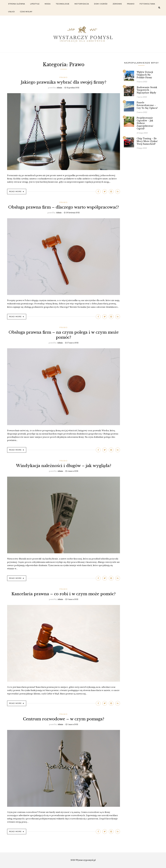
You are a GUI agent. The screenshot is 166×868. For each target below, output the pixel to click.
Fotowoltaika (147, 4)
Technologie (63, 4)
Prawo (131, 4)
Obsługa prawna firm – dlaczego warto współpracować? (64, 207)
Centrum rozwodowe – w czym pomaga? (64, 719)
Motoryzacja (82, 4)
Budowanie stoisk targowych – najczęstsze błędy (147, 90)
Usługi (11, 12)
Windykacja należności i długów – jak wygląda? (64, 466)
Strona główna (17, 4)
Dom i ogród (101, 4)
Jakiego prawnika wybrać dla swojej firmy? (64, 82)
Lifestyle (35, 4)
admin (59, 88)
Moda (48, 4)
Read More (15, 191)
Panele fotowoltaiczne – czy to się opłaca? (147, 105)
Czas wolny (26, 12)
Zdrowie (117, 4)
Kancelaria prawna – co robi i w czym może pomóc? (64, 594)
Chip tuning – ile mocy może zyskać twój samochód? (147, 141)
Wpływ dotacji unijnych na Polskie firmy (145, 75)
